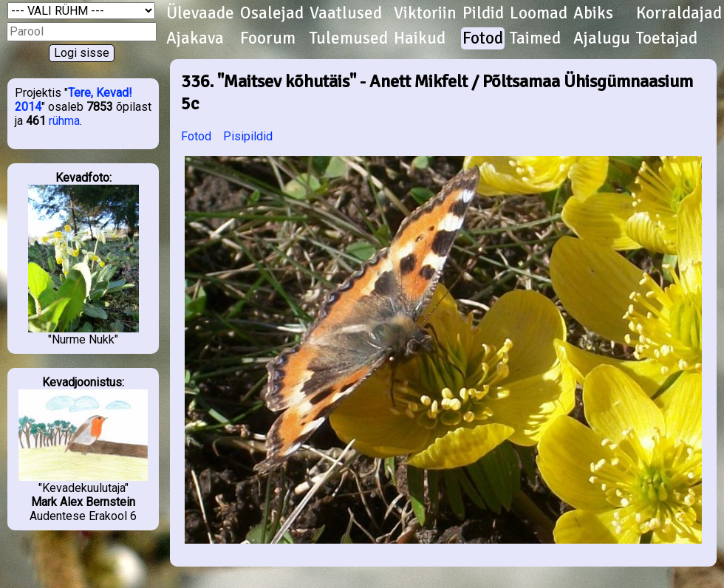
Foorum (268, 38)
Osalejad (272, 13)
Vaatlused (346, 13)
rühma (64, 121)
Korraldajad (679, 13)
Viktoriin (425, 13)
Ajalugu (602, 38)
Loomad (539, 13)
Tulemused (349, 38)
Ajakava (195, 38)
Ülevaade (200, 13)
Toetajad (667, 38)
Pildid (483, 13)
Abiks (593, 13)
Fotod (483, 38)
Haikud (420, 38)
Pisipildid (248, 136)
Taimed (535, 38)
